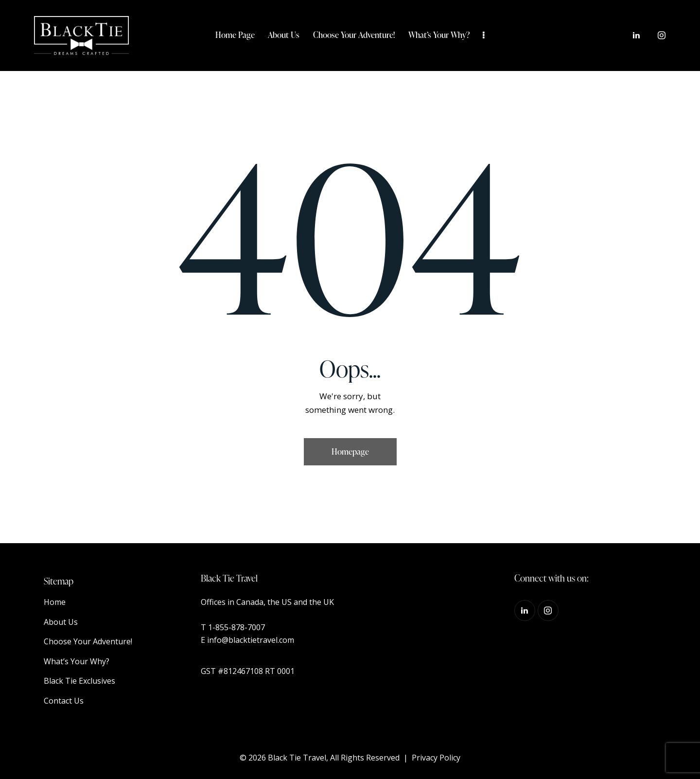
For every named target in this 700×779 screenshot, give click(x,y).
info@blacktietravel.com (251, 640)
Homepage (350, 451)
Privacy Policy (436, 758)
